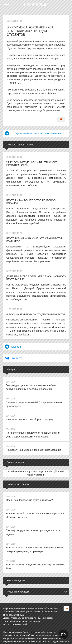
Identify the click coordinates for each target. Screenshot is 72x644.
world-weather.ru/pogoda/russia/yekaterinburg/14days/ (36, 460)
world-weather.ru (36, 463)
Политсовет (36, 4)
